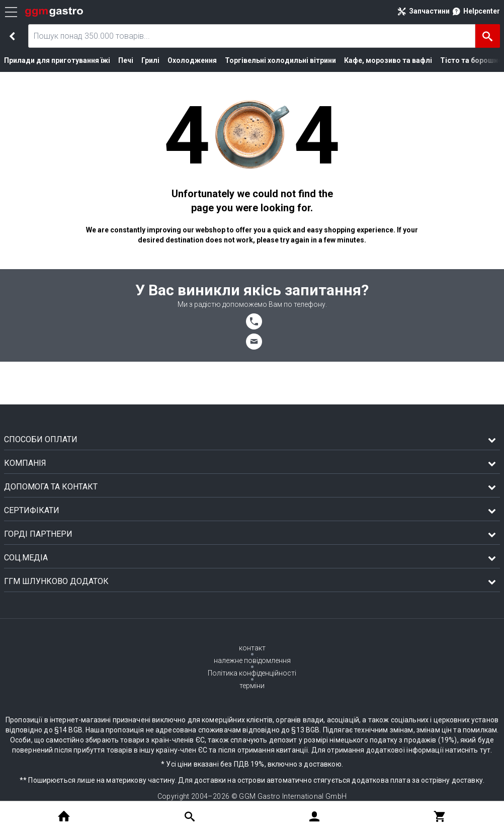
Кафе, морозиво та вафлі (358, 60)
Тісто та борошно (432, 60)
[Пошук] (488, 36)
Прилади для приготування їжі (53, 60)
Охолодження (180, 60)
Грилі (141, 60)
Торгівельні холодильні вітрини (260, 60)
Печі (117, 60)
